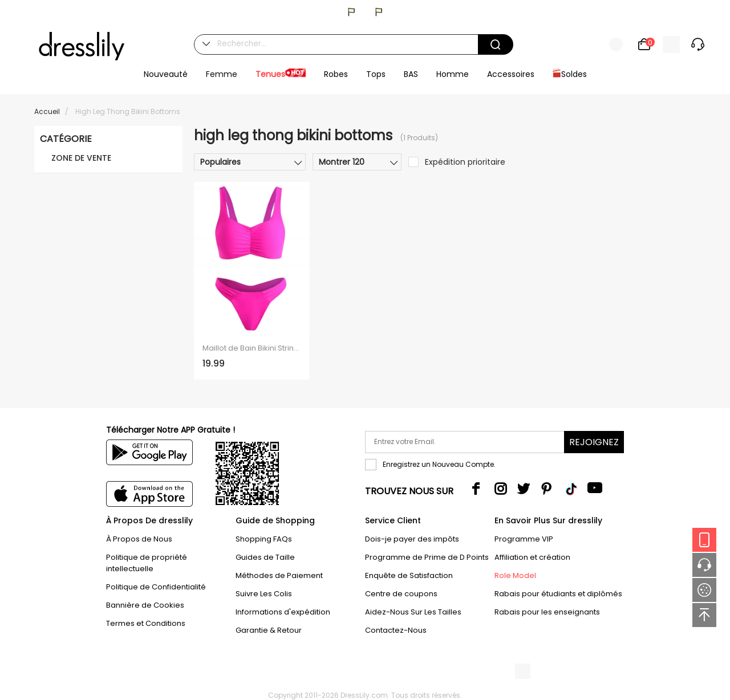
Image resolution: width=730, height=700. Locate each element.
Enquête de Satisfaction (409, 575)
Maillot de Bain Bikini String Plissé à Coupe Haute (252, 348)
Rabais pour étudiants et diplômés (558, 594)
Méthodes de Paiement (279, 575)
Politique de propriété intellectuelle (147, 563)
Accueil (47, 111)
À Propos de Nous (139, 539)
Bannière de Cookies (145, 605)
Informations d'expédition (283, 612)
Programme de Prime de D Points (427, 557)
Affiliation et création (532, 557)
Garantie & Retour (269, 630)
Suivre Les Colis (264, 594)
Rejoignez (594, 442)
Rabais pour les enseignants (547, 612)
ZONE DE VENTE (81, 158)
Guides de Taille (265, 557)
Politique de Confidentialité (156, 587)
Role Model (515, 575)
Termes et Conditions (146, 623)
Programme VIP (524, 539)
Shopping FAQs (264, 539)
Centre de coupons (401, 594)
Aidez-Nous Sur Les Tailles (413, 612)
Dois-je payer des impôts (412, 539)
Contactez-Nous (396, 630)
